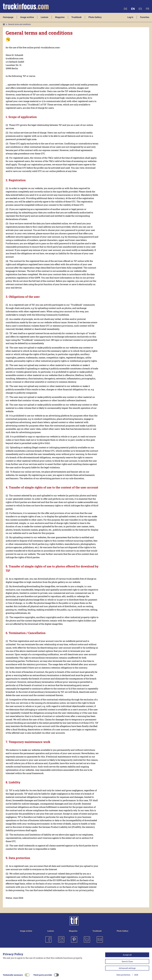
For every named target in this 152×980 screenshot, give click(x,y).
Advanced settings (127, 968)
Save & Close (127, 961)
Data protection (123, 975)
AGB (136, 975)
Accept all (127, 955)
